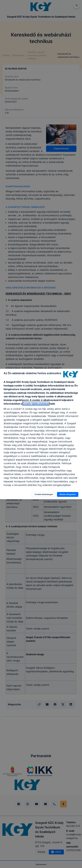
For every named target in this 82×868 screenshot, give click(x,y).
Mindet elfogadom (68, 494)
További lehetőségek (44, 494)
